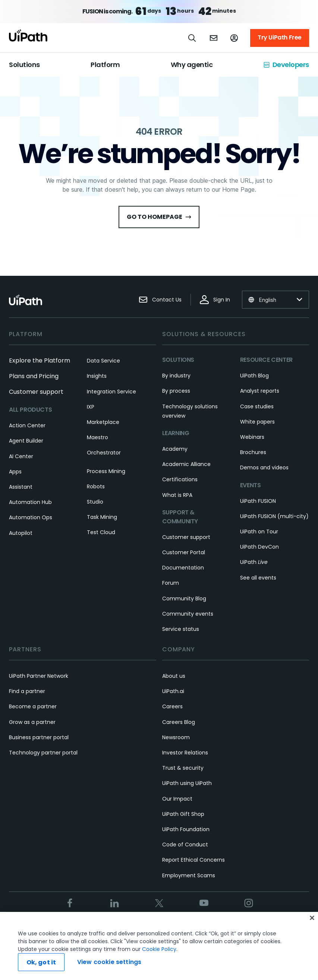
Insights (97, 376)
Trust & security (183, 768)
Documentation (183, 568)
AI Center (21, 456)
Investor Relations (185, 753)
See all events (258, 578)
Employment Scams (189, 875)
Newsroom (176, 737)
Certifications (180, 479)
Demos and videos (264, 467)
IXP (91, 407)
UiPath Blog (254, 376)
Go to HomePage (159, 217)
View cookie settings (109, 962)
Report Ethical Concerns (193, 860)
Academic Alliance (186, 464)
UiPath (254, 562)
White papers (257, 422)
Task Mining (102, 517)
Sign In (215, 300)
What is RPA (177, 495)
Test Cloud (101, 532)
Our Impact (177, 799)
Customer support (36, 392)
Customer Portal (184, 552)
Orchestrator (104, 453)
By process (176, 391)
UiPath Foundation (186, 829)
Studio (95, 502)
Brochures (253, 452)
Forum (171, 583)
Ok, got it (41, 962)
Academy (175, 449)
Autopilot (21, 533)
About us (174, 676)
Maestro (97, 437)
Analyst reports (260, 391)
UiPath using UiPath (187, 783)
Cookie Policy (159, 949)
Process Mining (106, 471)
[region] (159, 946)
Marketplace (103, 422)
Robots (96, 486)
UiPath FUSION (258, 501)
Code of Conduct (185, 845)
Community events (188, 614)
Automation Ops (31, 517)
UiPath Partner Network (39, 676)
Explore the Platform (40, 360)
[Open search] (192, 38)
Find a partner (27, 691)
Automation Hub (30, 502)
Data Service (103, 361)
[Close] (312, 918)
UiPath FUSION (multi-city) (274, 516)
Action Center (27, 425)
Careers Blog (179, 722)
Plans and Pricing (34, 376)
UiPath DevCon (259, 547)
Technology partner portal (43, 753)
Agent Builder (26, 441)
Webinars (252, 437)
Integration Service (111, 392)
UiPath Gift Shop (183, 814)
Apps (15, 472)
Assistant (21, 487)
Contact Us (160, 300)
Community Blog (184, 598)
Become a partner (33, 706)
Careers (172, 706)
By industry (176, 376)
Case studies (257, 406)
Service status (181, 629)
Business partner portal (39, 737)
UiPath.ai (173, 691)
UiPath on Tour (259, 532)
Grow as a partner (32, 722)
